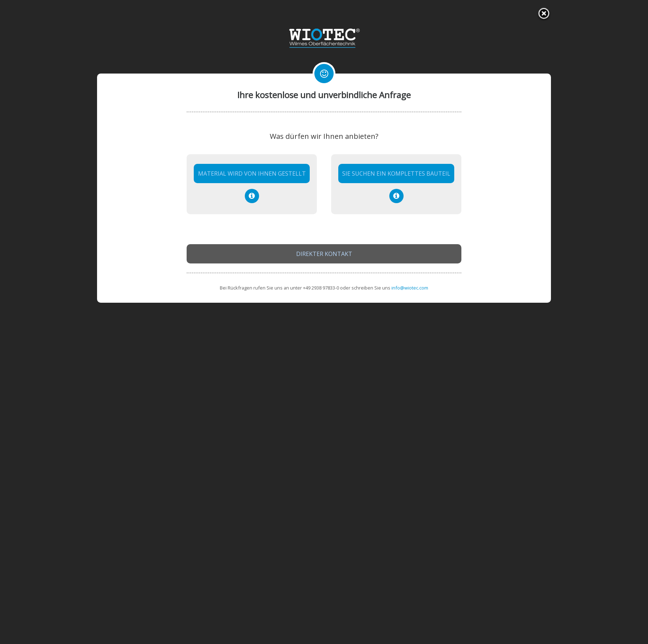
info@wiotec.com (410, 288)
